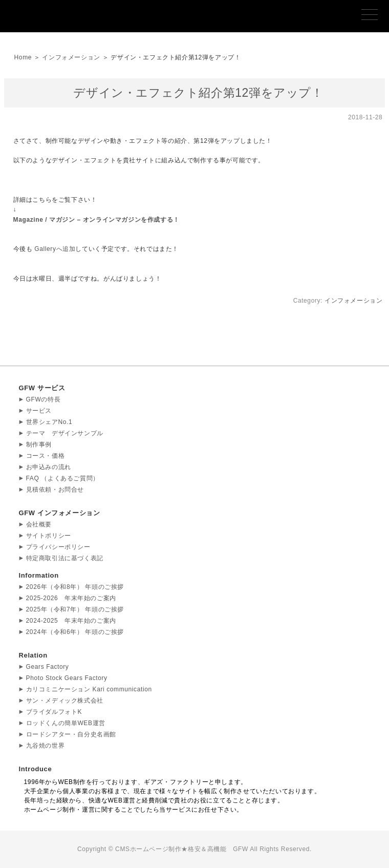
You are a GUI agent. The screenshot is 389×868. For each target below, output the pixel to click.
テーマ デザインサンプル (65, 433)
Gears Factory (48, 667)
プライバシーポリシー (58, 547)
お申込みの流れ (49, 467)
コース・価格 (46, 456)
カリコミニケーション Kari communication (89, 689)
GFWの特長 (44, 399)
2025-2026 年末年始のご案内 (71, 598)
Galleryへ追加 (55, 249)
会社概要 (39, 524)
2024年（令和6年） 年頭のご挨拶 (75, 632)
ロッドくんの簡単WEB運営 (66, 723)
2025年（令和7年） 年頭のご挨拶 (75, 609)
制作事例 (39, 444)
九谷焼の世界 (46, 746)
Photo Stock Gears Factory (67, 678)
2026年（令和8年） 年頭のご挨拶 (75, 587)
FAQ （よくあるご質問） (63, 478)
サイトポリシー (49, 536)
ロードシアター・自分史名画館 (71, 734)
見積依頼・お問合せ (55, 490)
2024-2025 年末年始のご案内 (71, 621)
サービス (39, 411)
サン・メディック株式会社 (65, 701)
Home (23, 57)
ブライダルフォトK (54, 712)
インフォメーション (71, 57)
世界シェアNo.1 (49, 422)
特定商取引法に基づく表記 (65, 558)
